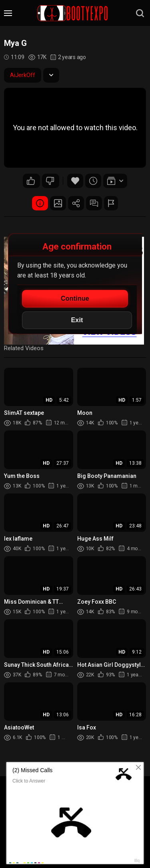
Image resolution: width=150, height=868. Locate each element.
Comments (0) (94, 203)
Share (76, 203)
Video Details (40, 203)
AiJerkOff (23, 75)
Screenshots (58, 203)
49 (31, 181)
